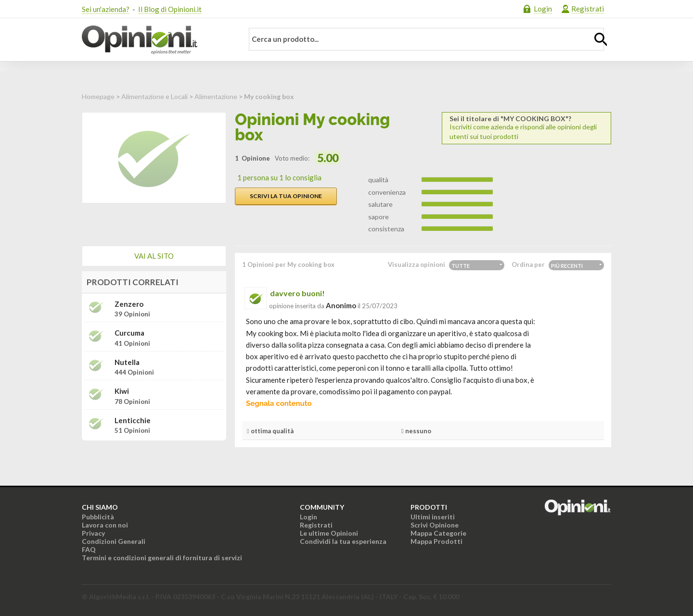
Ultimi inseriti (433, 517)
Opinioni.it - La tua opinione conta (156, 40)
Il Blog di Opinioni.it (170, 9)
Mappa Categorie (438, 533)
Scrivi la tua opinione (286, 196)
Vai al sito (154, 256)
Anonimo (341, 305)
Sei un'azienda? (106, 9)
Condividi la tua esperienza (343, 541)
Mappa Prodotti (436, 541)
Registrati (588, 9)
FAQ (89, 549)
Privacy (93, 533)
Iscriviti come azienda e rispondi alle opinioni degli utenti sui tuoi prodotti (526, 128)
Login (543, 9)
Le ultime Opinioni (329, 533)
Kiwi (122, 391)
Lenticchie (133, 421)
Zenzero (129, 304)
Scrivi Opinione (435, 525)
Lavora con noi (105, 525)
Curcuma (129, 333)
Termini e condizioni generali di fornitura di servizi (162, 558)
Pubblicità (98, 517)
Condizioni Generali (114, 541)
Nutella (127, 362)
